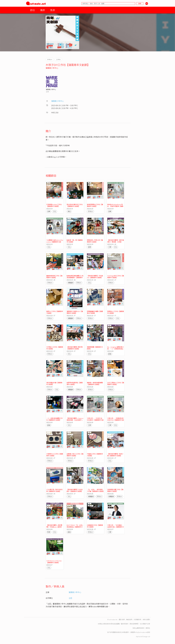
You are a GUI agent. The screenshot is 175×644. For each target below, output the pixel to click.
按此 (149, 628)
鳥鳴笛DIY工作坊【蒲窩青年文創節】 (116, 312)
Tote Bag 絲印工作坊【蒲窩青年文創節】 (116, 277)
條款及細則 (146, 619)
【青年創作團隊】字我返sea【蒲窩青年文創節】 (95, 277)
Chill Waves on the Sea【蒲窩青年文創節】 (54, 562)
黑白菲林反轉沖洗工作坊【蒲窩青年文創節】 (75, 205)
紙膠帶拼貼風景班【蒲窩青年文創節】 (75, 383)
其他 (69, 211)
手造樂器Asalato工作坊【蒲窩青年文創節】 (54, 205)
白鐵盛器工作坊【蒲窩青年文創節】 (95, 526)
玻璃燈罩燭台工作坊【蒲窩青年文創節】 (95, 205)
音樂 (49, 211)
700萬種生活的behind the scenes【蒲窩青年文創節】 (55, 242)
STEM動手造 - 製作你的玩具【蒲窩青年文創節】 (54, 490)
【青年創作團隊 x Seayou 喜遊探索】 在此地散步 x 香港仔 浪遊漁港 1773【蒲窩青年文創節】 (75, 421)
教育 (49, 532)
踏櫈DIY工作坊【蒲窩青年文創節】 (55, 312)
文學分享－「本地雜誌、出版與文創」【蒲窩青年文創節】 (116, 527)
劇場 (110, 354)
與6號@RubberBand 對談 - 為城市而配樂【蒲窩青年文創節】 (115, 206)
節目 (32, 10)
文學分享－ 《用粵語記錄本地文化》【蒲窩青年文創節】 (116, 420)
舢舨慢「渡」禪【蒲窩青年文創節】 (75, 241)
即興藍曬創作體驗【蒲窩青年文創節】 (95, 312)
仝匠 (70, 598)
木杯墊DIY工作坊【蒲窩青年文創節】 (55, 348)
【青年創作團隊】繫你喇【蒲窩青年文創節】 (75, 348)
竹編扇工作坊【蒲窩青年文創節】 (95, 455)
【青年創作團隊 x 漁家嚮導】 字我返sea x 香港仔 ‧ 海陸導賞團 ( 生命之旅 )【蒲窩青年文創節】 (55, 528)
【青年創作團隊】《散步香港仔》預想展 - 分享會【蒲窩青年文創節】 (116, 242)
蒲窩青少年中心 (52, 68)
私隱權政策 (137, 619)
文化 (55, 211)
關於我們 (122, 619)
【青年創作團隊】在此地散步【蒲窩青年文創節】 (75, 490)
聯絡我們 (129, 619)
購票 (43, 10)
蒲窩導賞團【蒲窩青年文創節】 (95, 348)
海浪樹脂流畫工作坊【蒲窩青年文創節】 (115, 490)
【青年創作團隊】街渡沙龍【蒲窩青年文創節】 (115, 455)
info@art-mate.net (141, 632)
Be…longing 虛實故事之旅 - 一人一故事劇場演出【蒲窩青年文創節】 (116, 349)
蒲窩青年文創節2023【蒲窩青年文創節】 (75, 312)
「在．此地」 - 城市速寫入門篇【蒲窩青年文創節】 (96, 490)
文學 (110, 247)
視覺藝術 (71, 283)
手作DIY (90, 211)
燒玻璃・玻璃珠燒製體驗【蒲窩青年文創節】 (95, 383)
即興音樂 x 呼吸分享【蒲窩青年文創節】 (95, 241)
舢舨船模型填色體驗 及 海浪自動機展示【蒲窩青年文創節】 (75, 277)
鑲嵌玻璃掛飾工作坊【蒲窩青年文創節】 (54, 277)
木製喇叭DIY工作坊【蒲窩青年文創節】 (55, 455)
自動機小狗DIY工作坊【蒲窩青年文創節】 (75, 455)
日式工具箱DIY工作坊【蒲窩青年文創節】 (116, 383)
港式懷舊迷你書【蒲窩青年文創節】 (54, 383)
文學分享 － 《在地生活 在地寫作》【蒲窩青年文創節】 (95, 420)
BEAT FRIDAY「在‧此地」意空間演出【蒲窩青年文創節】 (75, 527)
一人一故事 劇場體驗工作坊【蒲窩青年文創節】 (54, 419)
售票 (53, 10)
